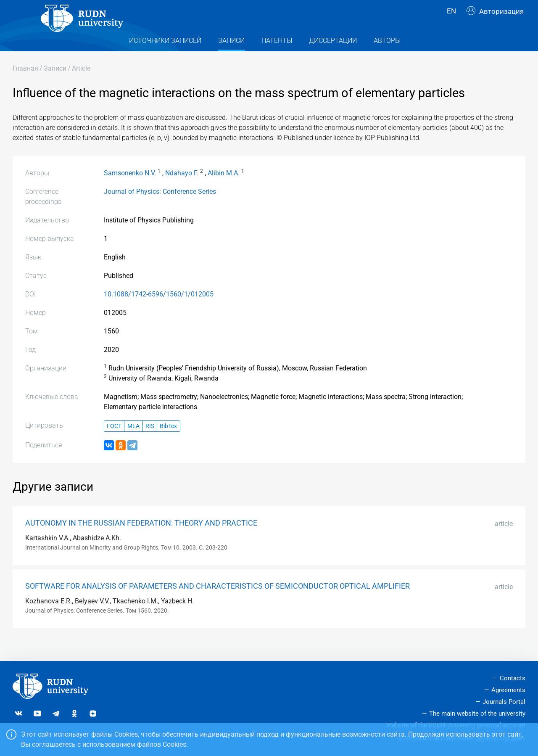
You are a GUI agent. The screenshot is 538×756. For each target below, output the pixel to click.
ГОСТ (114, 442)
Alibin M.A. (224, 189)
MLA (133, 442)
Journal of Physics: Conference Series (160, 208)
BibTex (168, 442)
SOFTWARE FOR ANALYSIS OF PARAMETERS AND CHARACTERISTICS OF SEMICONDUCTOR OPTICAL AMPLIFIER (218, 603)
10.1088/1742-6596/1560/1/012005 (159, 311)
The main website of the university (477, 714)
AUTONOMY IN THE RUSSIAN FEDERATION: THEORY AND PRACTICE (141, 539)
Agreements (508, 690)
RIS (150, 442)
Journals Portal (504, 702)
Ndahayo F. (182, 189)
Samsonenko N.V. (130, 189)
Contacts (513, 678)
